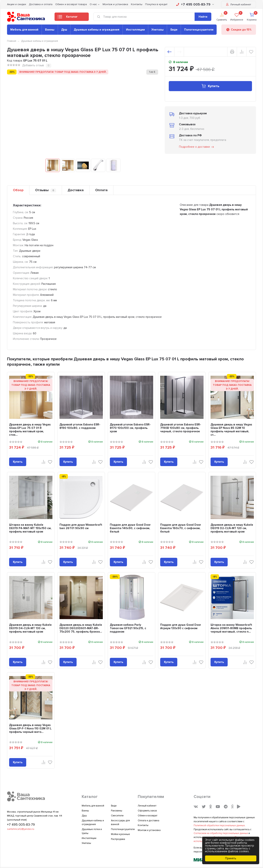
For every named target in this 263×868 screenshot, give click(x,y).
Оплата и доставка (149, 821)
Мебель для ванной (24, 30)
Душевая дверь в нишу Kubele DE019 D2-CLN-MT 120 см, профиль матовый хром (232, 528)
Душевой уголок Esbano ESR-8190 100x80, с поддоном (80, 426)
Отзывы (46, 190)
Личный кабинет (239, 4)
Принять (231, 858)
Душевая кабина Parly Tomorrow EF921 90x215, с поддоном (128, 628)
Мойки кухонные (120, 834)
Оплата (101, 190)
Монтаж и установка (115, 4)
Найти (203, 17)
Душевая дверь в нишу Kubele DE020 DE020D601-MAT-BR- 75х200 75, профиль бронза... (81, 628)
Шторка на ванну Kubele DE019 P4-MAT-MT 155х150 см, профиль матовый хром (30, 528)
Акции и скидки (17, 4)
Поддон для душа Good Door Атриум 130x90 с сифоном (181, 627)
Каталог (68, 18)
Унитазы (158, 30)
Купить (210, 86)
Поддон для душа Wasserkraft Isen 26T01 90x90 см (81, 526)
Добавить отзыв (33, 65)
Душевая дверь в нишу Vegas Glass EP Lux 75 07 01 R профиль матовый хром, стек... (30, 430)
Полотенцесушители (199, 30)
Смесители (117, 816)
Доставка (76, 190)
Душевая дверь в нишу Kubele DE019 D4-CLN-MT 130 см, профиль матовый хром (30, 628)
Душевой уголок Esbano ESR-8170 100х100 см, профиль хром (130, 428)
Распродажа (118, 839)
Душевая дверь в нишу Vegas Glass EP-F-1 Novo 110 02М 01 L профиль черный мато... (30, 728)
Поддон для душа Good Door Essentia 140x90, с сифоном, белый (130, 528)
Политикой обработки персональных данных (219, 825)
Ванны (50, 30)
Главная (12, 41)
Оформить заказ (147, 811)
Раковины (117, 811)
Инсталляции (135, 30)
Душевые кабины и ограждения (97, 30)
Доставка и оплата (41, 4)
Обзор (18, 190)
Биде (174, 30)
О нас (93, 4)
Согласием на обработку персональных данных (221, 833)
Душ (64, 30)
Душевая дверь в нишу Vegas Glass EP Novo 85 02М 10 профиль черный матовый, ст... (231, 430)
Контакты (137, 4)
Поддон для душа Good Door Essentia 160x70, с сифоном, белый (181, 528)
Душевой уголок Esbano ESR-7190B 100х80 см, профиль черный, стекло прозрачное (181, 428)
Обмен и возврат (148, 816)
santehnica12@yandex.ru (21, 829)
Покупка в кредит (156, 4)
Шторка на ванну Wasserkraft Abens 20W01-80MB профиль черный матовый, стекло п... (231, 628)
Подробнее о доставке (197, 147)
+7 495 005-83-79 (195, 4)
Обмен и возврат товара (71, 4)
